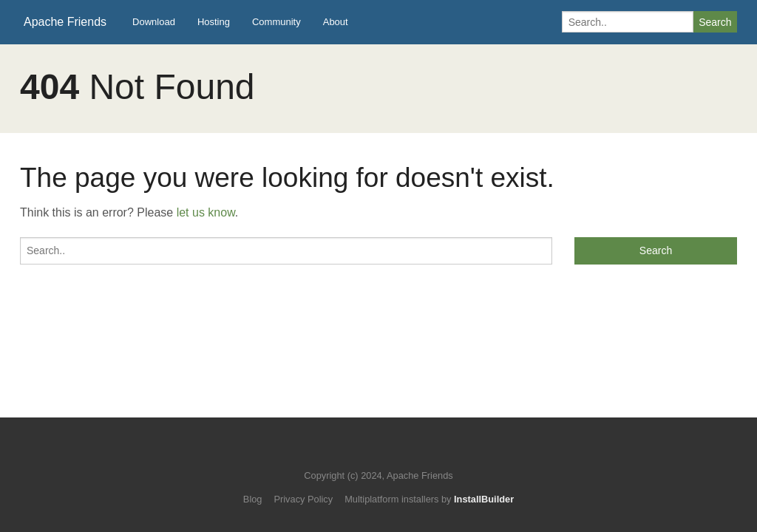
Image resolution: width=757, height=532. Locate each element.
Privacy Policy (303, 499)
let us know (206, 212)
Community (276, 22)
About (336, 22)
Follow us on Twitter (364, 453)
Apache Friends (65, 22)
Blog (253, 499)
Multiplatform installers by (429, 499)
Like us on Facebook (389, 453)
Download (154, 22)
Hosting (214, 22)
